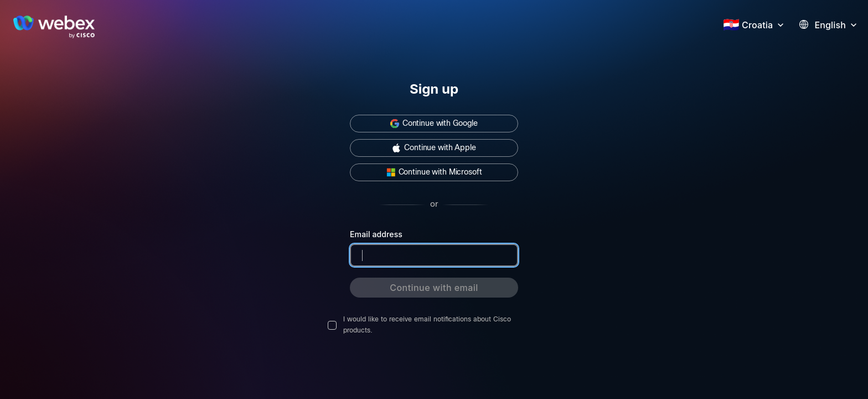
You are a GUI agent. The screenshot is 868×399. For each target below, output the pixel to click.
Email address (376, 234)
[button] (764, 24)
